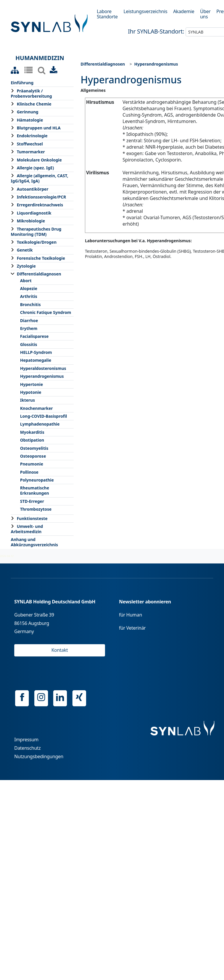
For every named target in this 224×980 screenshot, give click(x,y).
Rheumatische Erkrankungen (35, 490)
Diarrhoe (29, 320)
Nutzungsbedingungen (39, 756)
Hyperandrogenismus (42, 376)
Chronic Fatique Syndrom (46, 312)
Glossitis (29, 344)
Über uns (205, 14)
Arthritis (29, 296)
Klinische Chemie (34, 104)
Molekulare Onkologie (39, 160)
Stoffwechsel (30, 144)
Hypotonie (31, 392)
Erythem (29, 328)
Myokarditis (32, 432)
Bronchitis (30, 304)
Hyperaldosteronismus (43, 368)
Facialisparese (34, 336)
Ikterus (27, 400)
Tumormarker (31, 152)
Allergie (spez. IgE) (35, 168)
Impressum (26, 740)
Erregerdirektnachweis (40, 205)
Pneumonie (32, 464)
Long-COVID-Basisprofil (43, 416)
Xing (79, 697)
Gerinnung (28, 112)
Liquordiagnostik (34, 213)
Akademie (184, 11)
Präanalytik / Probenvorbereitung (31, 93)
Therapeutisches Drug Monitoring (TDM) (36, 232)
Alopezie (29, 288)
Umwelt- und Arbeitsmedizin (27, 529)
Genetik (25, 250)
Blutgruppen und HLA (39, 128)
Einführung (22, 83)
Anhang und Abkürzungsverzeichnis (34, 542)
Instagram (41, 697)
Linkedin (60, 697)
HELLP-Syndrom (36, 352)
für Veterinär (132, 628)
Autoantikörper (33, 189)
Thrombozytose (36, 509)
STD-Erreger (32, 501)
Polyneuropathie (37, 480)
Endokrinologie (32, 136)
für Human (130, 615)
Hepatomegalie (36, 360)
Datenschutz (27, 748)
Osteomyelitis (34, 448)
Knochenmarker (37, 408)
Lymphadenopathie (40, 424)
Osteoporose (33, 456)
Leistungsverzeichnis (146, 11)
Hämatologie (30, 120)
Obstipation (32, 440)
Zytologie (26, 266)
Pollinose (29, 472)
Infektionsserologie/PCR (41, 197)
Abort (26, 281)
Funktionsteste (32, 518)
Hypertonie (32, 384)
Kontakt (60, 650)
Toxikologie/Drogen (37, 242)
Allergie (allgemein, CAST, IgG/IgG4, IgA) (39, 178)
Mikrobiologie (31, 221)
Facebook (22, 697)
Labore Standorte (107, 14)
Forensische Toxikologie (41, 258)
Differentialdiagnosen (39, 274)
